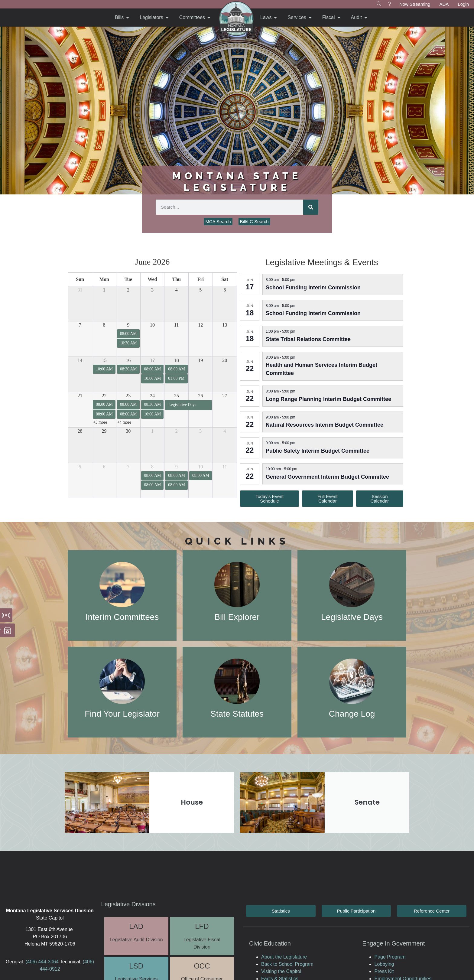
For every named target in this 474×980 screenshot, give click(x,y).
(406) (31, 962)
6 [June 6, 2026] (225, 290)
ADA (444, 4)
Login (463, 4)
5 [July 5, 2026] (80, 467)
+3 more (100, 422)
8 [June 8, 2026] (104, 325)
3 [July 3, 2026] (200, 431)
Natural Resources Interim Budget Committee (325, 425)
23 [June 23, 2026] (128, 396)
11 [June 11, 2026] (176, 325)
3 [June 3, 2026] (152, 290)
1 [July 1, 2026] (152, 431)
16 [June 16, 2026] (128, 360)
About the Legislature (284, 957)
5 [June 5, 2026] (200, 290)
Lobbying (384, 964)
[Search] (311, 207)
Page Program (390, 957)
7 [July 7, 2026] (128, 467)
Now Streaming (415, 4)
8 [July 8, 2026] (152, 467)
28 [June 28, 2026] (80, 431)
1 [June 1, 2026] (104, 290)
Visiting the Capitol (281, 971)
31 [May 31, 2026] (80, 290)
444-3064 (48, 962)
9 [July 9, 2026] (177, 467)
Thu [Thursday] (176, 279)
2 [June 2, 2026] (128, 290)
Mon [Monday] (104, 279)
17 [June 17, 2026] (152, 360)
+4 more (124, 422)
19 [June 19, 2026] (200, 360)
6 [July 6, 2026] (104, 467)
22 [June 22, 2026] (104, 396)
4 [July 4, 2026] (225, 431)
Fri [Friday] (201, 279)
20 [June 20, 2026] (225, 360)
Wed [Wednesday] (152, 279)
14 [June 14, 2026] (80, 360)
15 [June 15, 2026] (104, 360)
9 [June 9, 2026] (128, 325)
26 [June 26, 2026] (200, 396)
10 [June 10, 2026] (152, 325)
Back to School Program (287, 964)
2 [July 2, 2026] (177, 431)
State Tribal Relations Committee (308, 339)
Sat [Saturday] (225, 279)
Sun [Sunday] (80, 279)
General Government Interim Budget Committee (327, 477)
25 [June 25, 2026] (177, 396)
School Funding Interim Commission (313, 288)
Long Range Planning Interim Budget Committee (328, 399)
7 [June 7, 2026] (80, 325)
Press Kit (384, 971)
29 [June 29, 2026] (104, 431)
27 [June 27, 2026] (225, 396)
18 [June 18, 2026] (177, 360)
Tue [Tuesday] (128, 279)
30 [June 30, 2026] (128, 431)
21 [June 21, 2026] (80, 396)
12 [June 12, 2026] (200, 325)
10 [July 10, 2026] (200, 467)
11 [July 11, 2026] (225, 467)
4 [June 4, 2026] (177, 290)
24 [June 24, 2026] (152, 396)
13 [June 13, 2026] (225, 325)
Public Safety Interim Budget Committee (318, 451)
